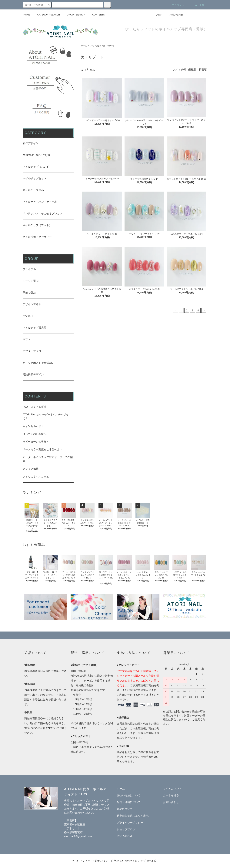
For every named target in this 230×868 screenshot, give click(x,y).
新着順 (203, 69)
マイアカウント (172, 789)
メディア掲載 (31, 469)
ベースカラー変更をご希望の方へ (42, 449)
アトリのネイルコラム (36, 477)
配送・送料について (129, 802)
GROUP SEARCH (74, 15)
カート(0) (198, 5)
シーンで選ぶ (95, 46)
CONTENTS (96, 15)
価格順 (192, 69)
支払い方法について (129, 795)
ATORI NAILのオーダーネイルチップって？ (46, 416)
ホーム (84, 46)
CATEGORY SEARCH (46, 15)
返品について (125, 809)
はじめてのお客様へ (35, 434)
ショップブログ (126, 829)
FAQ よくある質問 (35, 407)
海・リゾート (109, 46)
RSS (120, 836)
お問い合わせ (174, 15)
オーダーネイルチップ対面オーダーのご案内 (48, 459)
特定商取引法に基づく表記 (133, 816)
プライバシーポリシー (130, 823)
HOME (27, 15)
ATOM (128, 836)
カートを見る (171, 795)
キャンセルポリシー (35, 426)
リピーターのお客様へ (36, 442)
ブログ (157, 15)
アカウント (176, 5)
